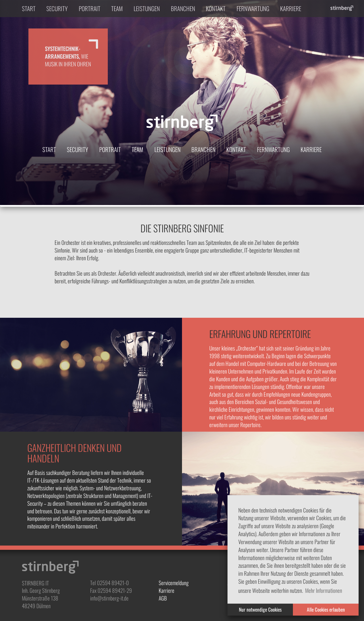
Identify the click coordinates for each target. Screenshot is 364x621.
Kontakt (216, 8)
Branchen (183, 8)
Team (117, 8)
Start (29, 8)
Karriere (291, 8)
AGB (163, 598)
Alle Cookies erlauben (326, 609)
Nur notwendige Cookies (260, 609)
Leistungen (147, 8)
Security (57, 8)
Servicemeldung (174, 583)
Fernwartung (253, 8)
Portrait (90, 8)
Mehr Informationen (324, 590)
